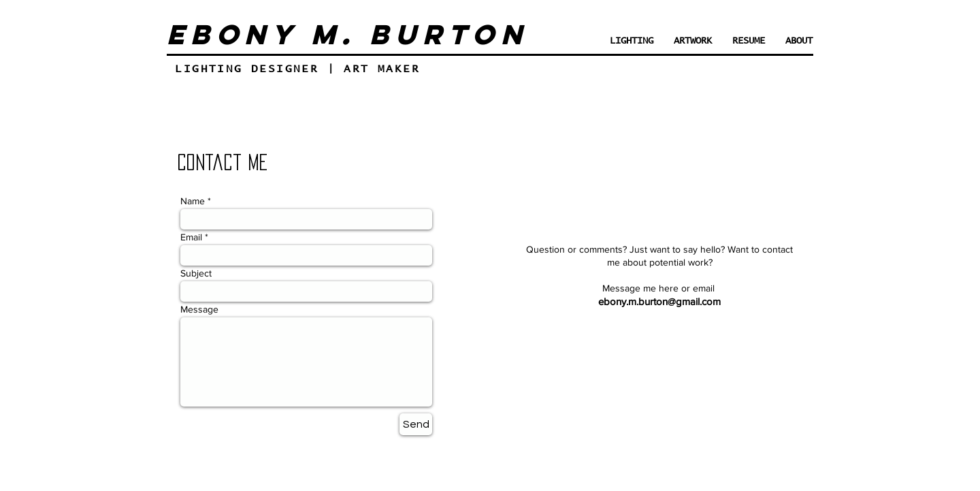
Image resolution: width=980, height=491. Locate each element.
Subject (196, 273)
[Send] (416, 424)
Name (193, 201)
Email (191, 237)
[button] (693, 41)
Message (199, 309)
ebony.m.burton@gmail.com (659, 301)
